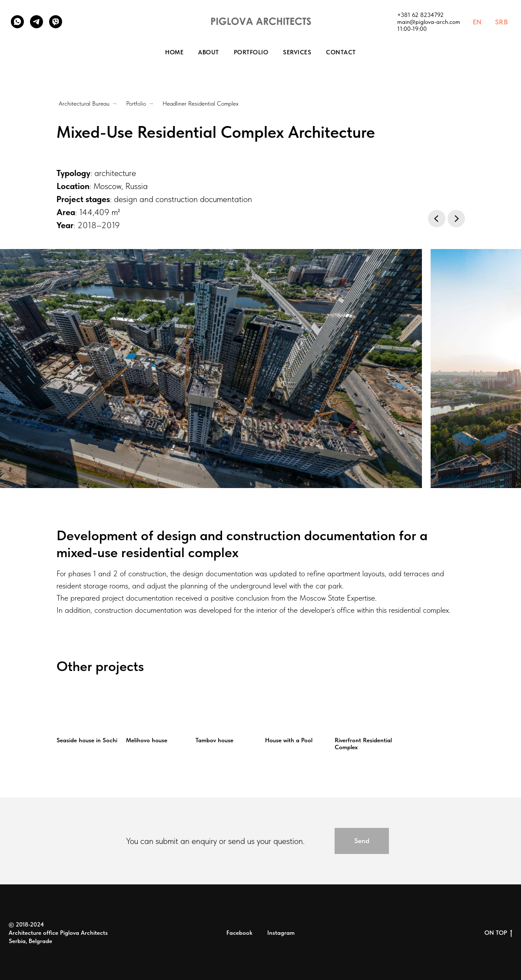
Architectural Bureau (84, 103)
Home (174, 52)
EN (477, 22)
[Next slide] (456, 219)
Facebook (239, 933)
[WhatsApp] (17, 22)
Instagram (281, 933)
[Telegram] (37, 22)
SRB (502, 22)
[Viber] (56, 22)
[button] (362, 841)
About (209, 52)
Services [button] (297, 52)
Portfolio (251, 52)
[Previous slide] (437, 219)
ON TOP (498, 933)
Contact (341, 52)
